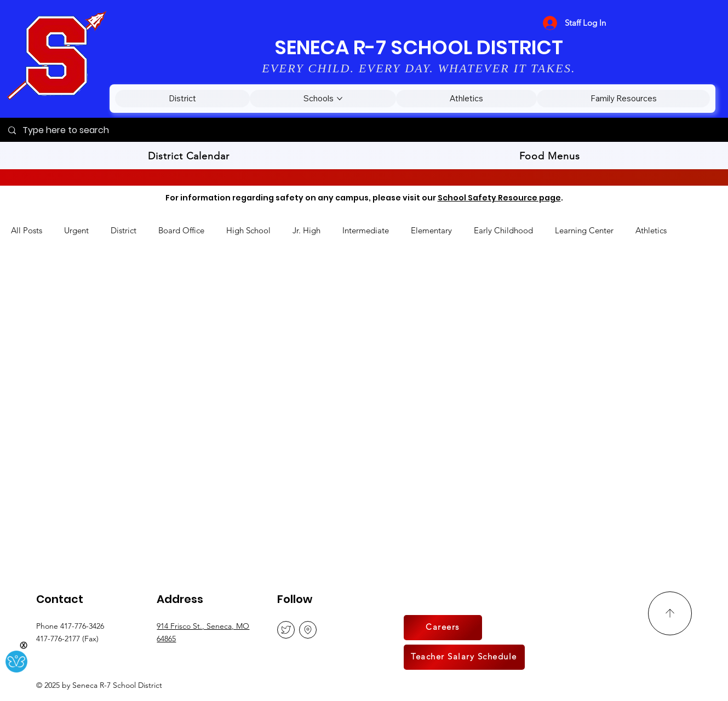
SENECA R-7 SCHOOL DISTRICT (419, 47)
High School (248, 230)
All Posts (27, 230)
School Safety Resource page (499, 198)
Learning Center (584, 230)
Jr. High (306, 230)
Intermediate (366, 230)
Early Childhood (503, 230)
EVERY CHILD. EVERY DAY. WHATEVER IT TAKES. (419, 68)
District (124, 230)
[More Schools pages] (340, 99)
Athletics (651, 230)
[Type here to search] (364, 130)
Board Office (181, 230)
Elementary (431, 230)
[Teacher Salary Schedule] (464, 657)
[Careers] (443, 628)
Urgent (76, 230)
